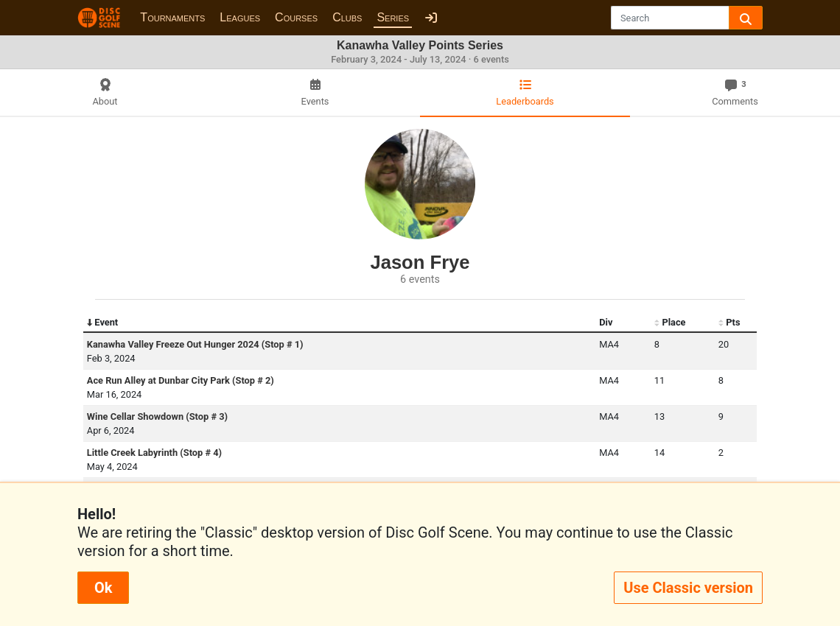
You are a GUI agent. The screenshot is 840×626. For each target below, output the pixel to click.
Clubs (347, 17)
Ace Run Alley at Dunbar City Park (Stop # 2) (181, 380)
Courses (296, 17)
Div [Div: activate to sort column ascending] (606, 322)
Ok (103, 588)
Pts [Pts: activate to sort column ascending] (729, 323)
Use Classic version (688, 588)
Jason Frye (420, 262)
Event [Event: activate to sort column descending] (102, 323)
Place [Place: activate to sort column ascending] (670, 323)
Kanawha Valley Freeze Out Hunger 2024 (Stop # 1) (195, 344)
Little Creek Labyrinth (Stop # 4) (154, 453)
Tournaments (172, 17)
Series (393, 17)
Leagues (240, 17)
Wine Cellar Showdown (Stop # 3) (157, 416)
